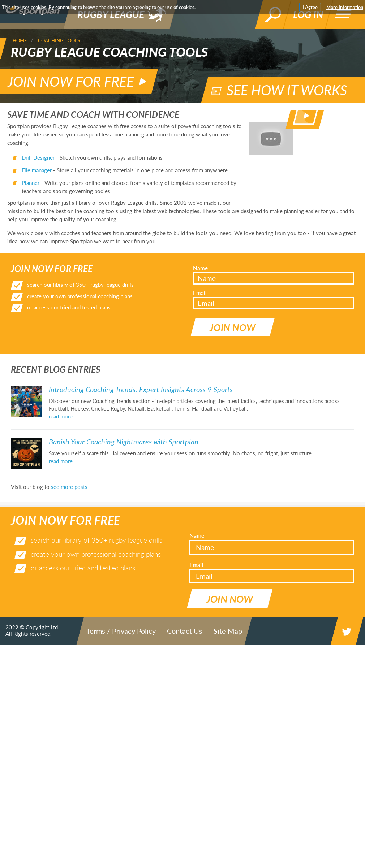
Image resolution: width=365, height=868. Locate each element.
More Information (345, 7)
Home (20, 40)
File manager (37, 160)
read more (61, 397)
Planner (31, 173)
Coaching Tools (59, 40)
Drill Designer (38, 147)
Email (200, 283)
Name (200, 257)
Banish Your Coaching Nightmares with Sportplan (124, 422)
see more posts (69, 467)
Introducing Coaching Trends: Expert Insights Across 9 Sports (141, 370)
